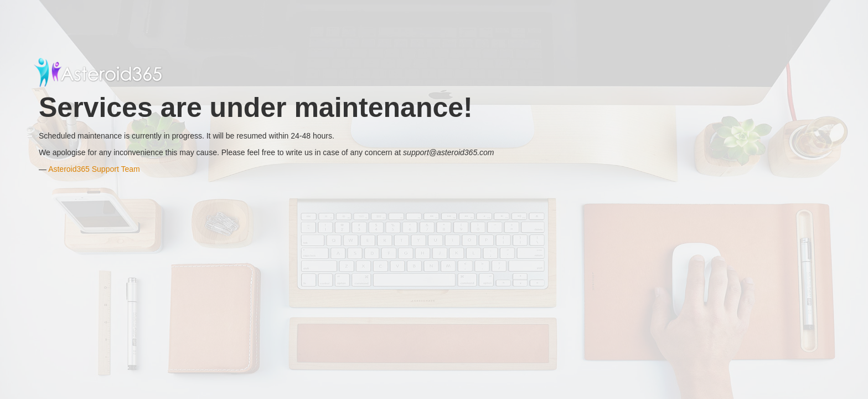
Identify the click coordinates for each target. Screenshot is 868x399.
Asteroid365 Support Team (94, 169)
